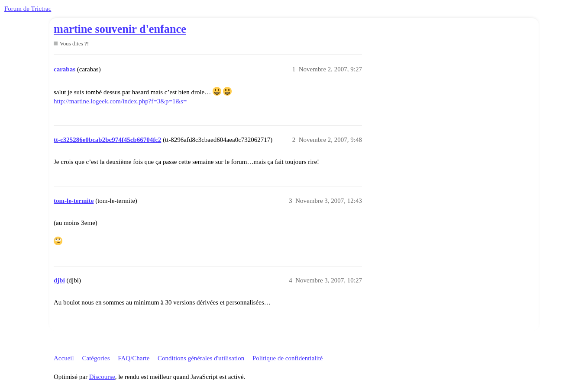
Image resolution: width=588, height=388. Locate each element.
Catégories (96, 358)
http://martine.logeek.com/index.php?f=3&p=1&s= (120, 101)
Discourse (102, 377)
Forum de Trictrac (28, 9)
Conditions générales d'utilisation (201, 358)
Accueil (64, 358)
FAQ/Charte (134, 358)
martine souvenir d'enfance (120, 29)
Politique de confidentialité (288, 358)
